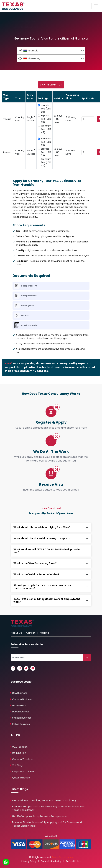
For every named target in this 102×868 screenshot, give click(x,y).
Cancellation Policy (51, 861)
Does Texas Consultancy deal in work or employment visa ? (47, 600)
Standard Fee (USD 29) (46, 109)
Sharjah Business (22, 718)
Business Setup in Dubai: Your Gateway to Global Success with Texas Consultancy (48, 808)
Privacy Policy (29, 861)
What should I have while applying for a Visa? (42, 527)
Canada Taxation (22, 759)
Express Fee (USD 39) (46, 119)
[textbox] (51, 51)
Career (31, 633)
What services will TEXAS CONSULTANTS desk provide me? (47, 551)
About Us (16, 633)
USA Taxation (20, 747)
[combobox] (51, 50)
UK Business (19, 705)
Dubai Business (21, 712)
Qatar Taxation (21, 778)
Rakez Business (21, 724)
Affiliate (44, 633)
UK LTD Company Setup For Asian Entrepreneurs (40, 816)
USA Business (20, 693)
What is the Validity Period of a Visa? (36, 574)
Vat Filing (17, 765)
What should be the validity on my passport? (42, 539)
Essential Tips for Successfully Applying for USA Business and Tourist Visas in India (47, 824)
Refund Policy (73, 861)
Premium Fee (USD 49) (46, 129)
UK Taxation (19, 753)
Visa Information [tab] (51, 85)
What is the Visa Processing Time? (35, 563)
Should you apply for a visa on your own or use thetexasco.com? (42, 587)
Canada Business (22, 699)
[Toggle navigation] (96, 6)
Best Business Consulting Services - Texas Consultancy (44, 800)
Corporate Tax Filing (24, 771)
